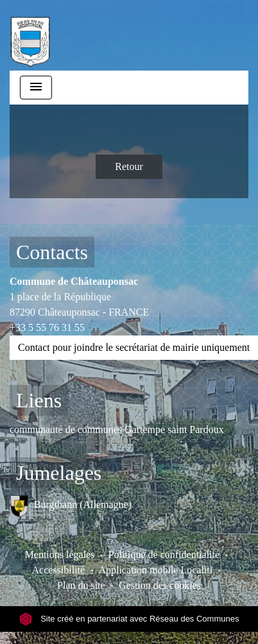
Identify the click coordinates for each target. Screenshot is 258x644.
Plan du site (81, 585)
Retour (129, 166)
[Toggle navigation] (36, 88)
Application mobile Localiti (155, 570)
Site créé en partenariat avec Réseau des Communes (129, 619)
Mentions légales (60, 555)
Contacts (52, 252)
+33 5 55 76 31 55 (47, 327)
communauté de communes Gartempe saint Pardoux (117, 429)
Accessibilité (58, 570)
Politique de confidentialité (164, 555)
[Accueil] (30, 35)
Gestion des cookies (160, 585)
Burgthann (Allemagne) (71, 506)
